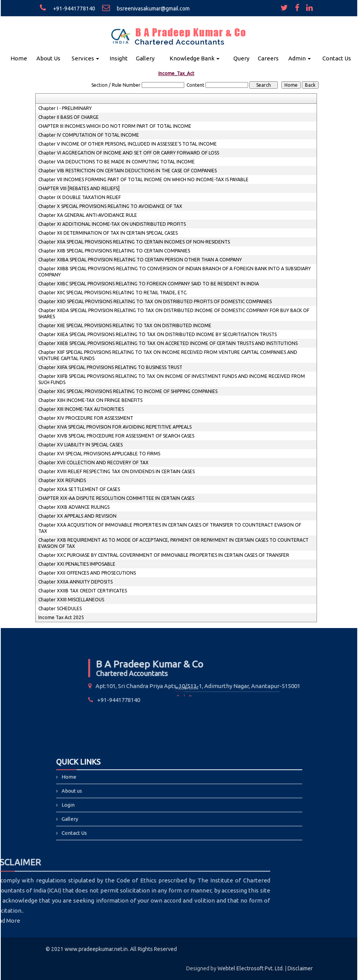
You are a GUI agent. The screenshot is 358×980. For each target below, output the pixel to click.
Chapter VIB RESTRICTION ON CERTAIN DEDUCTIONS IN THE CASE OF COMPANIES (128, 171)
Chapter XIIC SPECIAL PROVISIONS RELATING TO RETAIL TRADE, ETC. (113, 293)
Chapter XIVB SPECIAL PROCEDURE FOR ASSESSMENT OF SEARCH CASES (116, 436)
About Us (48, 58)
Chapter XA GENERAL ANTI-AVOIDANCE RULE (88, 215)
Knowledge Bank (194, 58)
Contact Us (337, 58)
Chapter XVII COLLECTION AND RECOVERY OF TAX (93, 463)
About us (108, 794)
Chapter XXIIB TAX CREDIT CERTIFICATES (83, 591)
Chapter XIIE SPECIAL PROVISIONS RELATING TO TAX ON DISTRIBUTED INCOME (125, 325)
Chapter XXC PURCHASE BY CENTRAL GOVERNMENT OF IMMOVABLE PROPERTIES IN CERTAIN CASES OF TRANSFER (164, 555)
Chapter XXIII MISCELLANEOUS (71, 600)
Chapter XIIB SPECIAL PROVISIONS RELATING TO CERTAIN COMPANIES (114, 251)
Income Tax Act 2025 (61, 617)
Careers (268, 58)
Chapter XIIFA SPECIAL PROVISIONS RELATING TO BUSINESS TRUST (110, 367)
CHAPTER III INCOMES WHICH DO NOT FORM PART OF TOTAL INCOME (115, 126)
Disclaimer (300, 968)
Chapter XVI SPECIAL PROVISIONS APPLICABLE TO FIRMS (99, 454)
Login (105, 803)
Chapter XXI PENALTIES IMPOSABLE (77, 564)
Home (19, 58)
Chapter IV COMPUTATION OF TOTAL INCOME (89, 135)
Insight (119, 58)
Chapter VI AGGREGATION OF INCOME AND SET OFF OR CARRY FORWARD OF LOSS (129, 153)
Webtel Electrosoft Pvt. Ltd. (251, 968)
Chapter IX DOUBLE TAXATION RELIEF (80, 197)
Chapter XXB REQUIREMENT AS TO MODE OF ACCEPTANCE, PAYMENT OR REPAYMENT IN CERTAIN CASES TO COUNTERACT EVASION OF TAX (173, 543)
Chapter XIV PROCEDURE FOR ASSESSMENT (86, 418)
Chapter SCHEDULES (60, 608)
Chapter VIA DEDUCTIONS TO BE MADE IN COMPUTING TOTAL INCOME (116, 162)
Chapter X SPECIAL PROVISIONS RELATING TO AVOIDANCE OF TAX (110, 206)
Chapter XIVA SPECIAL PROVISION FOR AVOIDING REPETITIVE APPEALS (115, 427)
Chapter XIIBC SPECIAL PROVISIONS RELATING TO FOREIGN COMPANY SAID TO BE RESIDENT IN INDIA (149, 284)
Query (241, 58)
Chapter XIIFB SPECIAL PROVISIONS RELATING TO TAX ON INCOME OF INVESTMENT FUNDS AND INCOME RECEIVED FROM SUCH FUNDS (172, 379)
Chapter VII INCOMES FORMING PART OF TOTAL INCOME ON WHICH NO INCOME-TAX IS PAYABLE (143, 179)
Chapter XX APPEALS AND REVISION (77, 516)
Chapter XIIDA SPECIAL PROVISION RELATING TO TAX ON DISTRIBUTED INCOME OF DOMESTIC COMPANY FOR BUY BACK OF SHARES (174, 313)
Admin (300, 58)
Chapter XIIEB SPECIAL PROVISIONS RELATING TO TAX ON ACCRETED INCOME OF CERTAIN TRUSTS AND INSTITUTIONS (168, 343)
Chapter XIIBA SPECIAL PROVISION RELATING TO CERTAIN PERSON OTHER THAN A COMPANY (140, 260)
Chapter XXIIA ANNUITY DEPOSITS (75, 582)
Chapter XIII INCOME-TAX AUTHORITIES (81, 409)
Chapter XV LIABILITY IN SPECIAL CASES (81, 445)
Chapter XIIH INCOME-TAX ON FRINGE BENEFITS (90, 400)
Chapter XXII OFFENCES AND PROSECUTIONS (87, 573)
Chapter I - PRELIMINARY (65, 108)
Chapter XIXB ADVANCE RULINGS (74, 507)
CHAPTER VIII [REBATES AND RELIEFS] (79, 188)
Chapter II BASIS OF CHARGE (69, 117)
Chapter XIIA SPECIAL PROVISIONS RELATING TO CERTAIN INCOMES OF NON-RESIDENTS (134, 242)
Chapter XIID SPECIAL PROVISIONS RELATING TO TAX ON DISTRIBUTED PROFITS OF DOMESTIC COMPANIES (155, 301)
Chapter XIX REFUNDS (62, 480)
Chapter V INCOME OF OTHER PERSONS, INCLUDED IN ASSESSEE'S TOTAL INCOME (128, 144)
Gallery (145, 58)
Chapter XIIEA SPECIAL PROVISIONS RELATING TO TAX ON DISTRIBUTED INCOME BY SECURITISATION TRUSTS (158, 334)
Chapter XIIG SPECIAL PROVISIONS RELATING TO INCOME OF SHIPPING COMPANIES (128, 391)
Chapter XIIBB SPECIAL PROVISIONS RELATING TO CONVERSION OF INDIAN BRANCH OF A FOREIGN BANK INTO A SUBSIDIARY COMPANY (175, 272)
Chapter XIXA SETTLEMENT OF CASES (79, 489)
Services (85, 58)
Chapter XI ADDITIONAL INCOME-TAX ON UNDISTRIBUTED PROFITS (112, 224)
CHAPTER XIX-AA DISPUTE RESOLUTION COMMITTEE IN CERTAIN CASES (116, 498)
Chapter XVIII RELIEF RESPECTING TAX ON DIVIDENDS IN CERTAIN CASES (116, 471)
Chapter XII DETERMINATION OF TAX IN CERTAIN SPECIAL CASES (108, 233)
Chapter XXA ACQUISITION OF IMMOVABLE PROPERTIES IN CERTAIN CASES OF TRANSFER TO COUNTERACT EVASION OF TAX (170, 528)
